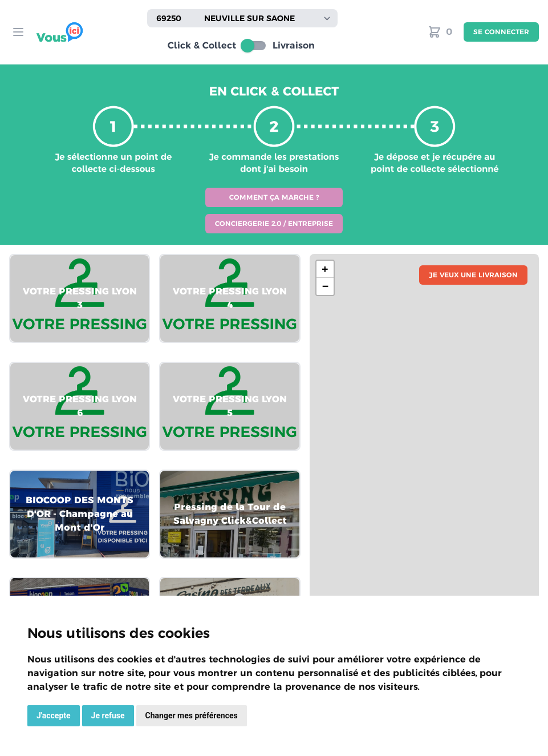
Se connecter (501, 32)
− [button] (325, 286)
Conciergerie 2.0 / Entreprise (274, 223)
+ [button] (325, 269)
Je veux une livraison (473, 275)
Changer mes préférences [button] (192, 715)
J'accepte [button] (54, 715)
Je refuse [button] (108, 715)
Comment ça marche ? (274, 197)
